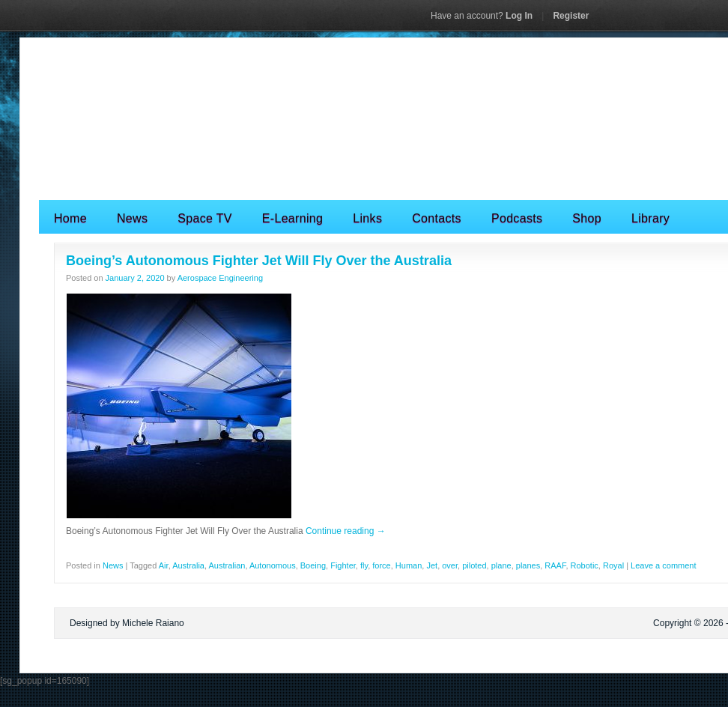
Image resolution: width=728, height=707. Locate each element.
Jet (432, 565)
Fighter (343, 565)
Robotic (585, 565)
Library (650, 218)
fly (364, 565)
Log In (482, 16)
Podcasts (517, 218)
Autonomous (273, 565)
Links (367, 218)
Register (571, 16)
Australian (227, 565)
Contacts (437, 218)
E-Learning (292, 218)
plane (501, 565)
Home (70, 218)
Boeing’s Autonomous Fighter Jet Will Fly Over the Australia (259, 261)
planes (528, 565)
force (381, 565)
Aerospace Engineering (220, 278)
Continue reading (346, 531)
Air (164, 565)
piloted (474, 565)
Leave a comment (663, 565)
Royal (613, 565)
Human (409, 565)
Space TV (205, 218)
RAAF (555, 565)
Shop (587, 218)
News (132, 218)
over (450, 565)
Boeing (313, 565)
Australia (188, 565)
